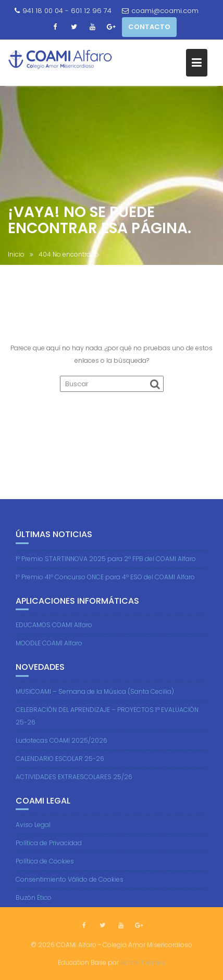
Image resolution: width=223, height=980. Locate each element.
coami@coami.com (160, 11)
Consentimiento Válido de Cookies (70, 888)
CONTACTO (149, 27)
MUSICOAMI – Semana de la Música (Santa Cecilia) (95, 700)
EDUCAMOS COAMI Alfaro (54, 633)
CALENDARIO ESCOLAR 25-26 (60, 767)
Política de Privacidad (49, 852)
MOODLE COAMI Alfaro (49, 651)
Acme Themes (143, 962)
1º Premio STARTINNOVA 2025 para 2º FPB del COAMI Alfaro (106, 567)
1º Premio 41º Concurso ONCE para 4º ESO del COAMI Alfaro (105, 585)
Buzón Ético (34, 906)
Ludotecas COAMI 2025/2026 (61, 749)
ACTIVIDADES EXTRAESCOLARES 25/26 (74, 785)
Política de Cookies (45, 870)
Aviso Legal (33, 833)
